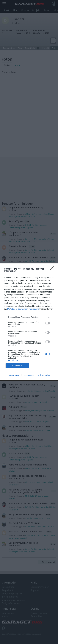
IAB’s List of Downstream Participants (23, 309)
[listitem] (29, 317)
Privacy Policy (44, 375)
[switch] (48, 323)
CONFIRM (17, 365)
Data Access (29, 375)
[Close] (53, 269)
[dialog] (29, 322)
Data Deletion (14, 375)
